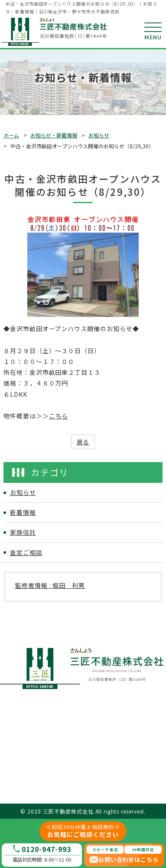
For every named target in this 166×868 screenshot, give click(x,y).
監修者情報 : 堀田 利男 (50, 585)
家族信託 (23, 532)
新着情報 (23, 512)
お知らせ (99, 135)
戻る (83, 442)
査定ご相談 (26, 552)
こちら (59, 416)
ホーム (11, 135)
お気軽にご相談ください (83, 831)
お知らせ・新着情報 (54, 135)
